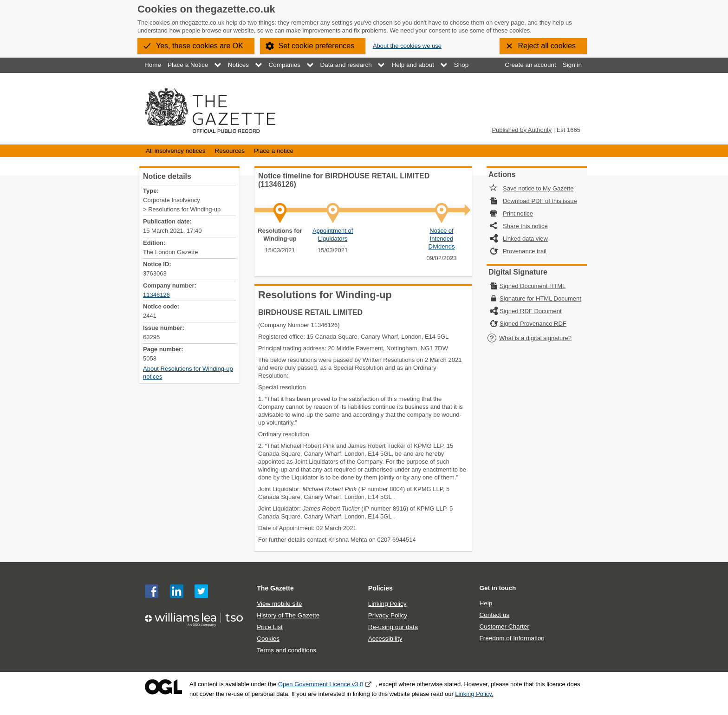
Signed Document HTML (533, 286)
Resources (230, 151)
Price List (270, 627)
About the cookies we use (407, 46)
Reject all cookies (547, 46)
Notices (238, 65)
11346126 (156, 295)
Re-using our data (393, 627)
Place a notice (274, 151)
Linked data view (525, 239)
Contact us (494, 615)
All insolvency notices (175, 151)
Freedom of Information (512, 638)
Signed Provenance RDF (533, 324)
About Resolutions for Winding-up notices (188, 373)
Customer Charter (504, 626)
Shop (461, 65)
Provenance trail (525, 251)
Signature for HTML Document (540, 298)
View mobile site (279, 604)
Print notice (518, 213)
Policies (380, 588)
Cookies (268, 639)
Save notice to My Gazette (538, 188)
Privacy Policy (388, 615)
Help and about (413, 65)
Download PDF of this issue (540, 201)
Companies (285, 65)
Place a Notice (188, 65)
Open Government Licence (163, 687)
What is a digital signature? (529, 338)
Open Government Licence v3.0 (321, 684)
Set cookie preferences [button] (317, 46)
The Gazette (275, 588)
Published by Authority (522, 130)
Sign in (572, 65)
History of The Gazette (288, 615)
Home (153, 65)
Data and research (346, 65)
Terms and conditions (286, 650)
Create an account (530, 65)
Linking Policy (387, 604)
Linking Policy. (474, 694)
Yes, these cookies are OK (200, 46)
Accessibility (385, 639)
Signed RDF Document (531, 311)
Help (486, 603)
